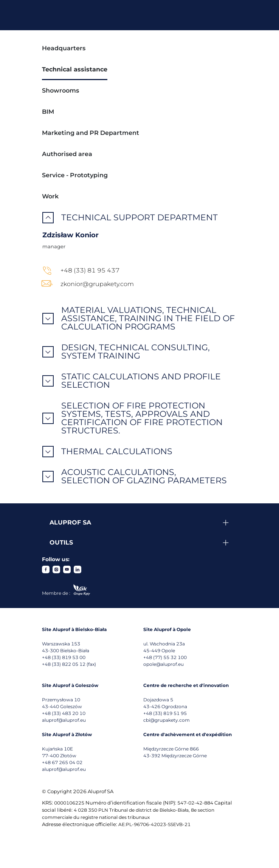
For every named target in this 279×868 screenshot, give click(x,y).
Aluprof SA (70, 522)
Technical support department (139, 218)
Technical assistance (75, 69)
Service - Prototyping (75, 175)
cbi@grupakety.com (167, 720)
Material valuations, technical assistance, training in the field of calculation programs (148, 319)
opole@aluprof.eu (164, 664)
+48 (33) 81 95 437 (90, 270)
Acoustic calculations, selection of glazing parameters (144, 477)
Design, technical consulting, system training (136, 352)
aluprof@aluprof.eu (64, 720)
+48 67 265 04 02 (62, 762)
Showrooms (60, 91)
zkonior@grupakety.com (97, 284)
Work (50, 196)
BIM (48, 112)
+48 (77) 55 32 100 (165, 657)
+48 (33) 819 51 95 (165, 713)
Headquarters (64, 48)
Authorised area (67, 154)
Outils (61, 542)
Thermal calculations (117, 452)
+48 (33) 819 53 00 (64, 657)
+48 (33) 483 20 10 (64, 713)
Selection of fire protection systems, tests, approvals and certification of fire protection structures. (142, 418)
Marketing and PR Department (91, 133)
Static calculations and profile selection (141, 381)
